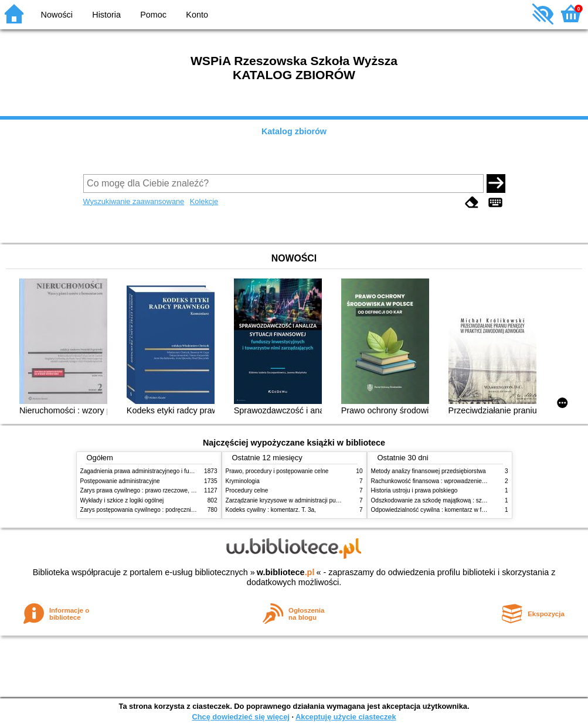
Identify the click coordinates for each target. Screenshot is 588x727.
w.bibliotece (286, 572)
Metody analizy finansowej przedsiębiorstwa (429, 471)
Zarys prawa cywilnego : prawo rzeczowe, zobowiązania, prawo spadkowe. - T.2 (185, 490)
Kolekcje (204, 201)
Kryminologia (243, 481)
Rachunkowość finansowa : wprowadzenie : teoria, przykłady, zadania (462, 481)
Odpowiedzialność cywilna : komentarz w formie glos (440, 510)
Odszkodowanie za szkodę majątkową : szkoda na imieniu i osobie (458, 500)
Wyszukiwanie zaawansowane (134, 201)
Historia (106, 15)
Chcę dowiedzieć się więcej (240, 717)
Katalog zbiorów (294, 131)
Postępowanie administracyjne (120, 481)
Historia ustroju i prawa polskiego (414, 490)
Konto (197, 15)
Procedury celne (247, 490)
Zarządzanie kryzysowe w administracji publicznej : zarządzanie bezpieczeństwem (333, 500)
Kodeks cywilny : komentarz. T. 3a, (271, 510)
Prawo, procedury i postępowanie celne (277, 471)
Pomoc (153, 15)
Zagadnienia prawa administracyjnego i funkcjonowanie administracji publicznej (184, 471)
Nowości (57, 15)
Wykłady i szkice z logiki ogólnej (122, 500)
